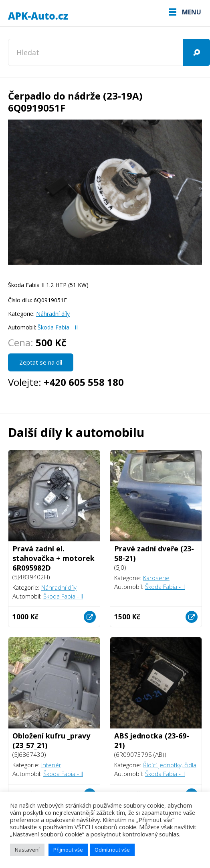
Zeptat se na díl (41, 362)
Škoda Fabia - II (58, 327)
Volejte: (66, 382)
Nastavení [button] (27, 850)
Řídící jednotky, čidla (170, 765)
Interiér (51, 765)
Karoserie (156, 578)
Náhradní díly (53, 314)
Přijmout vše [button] (68, 850)
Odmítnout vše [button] (112, 850)
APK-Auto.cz (38, 16)
